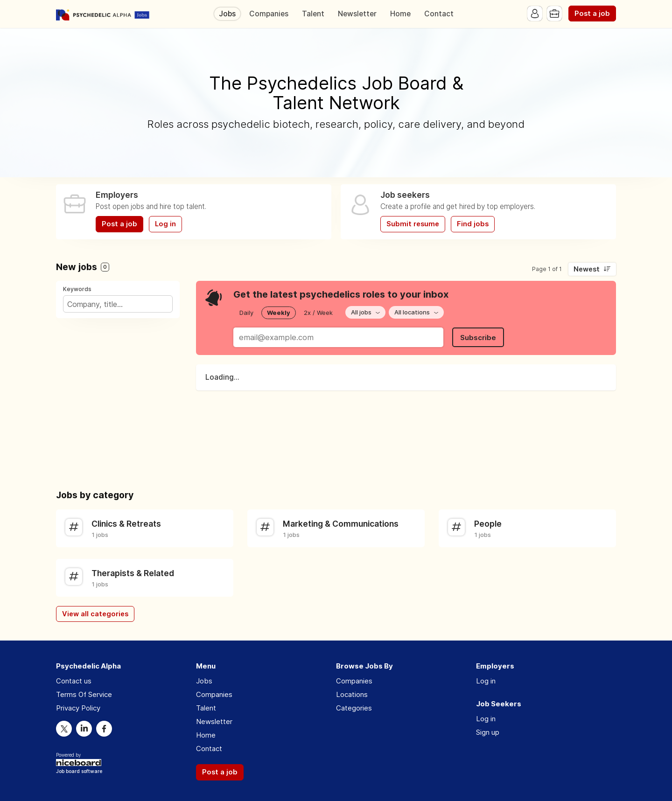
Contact (439, 14)
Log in (165, 224)
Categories (354, 708)
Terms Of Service (84, 694)
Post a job (592, 14)
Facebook (104, 729)
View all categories (95, 614)
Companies (269, 14)
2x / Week (318, 313)
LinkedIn (84, 729)
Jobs (227, 14)
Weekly (279, 313)
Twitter (64, 729)
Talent (313, 14)
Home (400, 14)
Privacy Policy (78, 708)
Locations (352, 694)
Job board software (79, 772)
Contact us (74, 681)
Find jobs (473, 224)
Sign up (488, 732)
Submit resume (413, 224)
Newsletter (357, 14)
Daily (246, 313)
